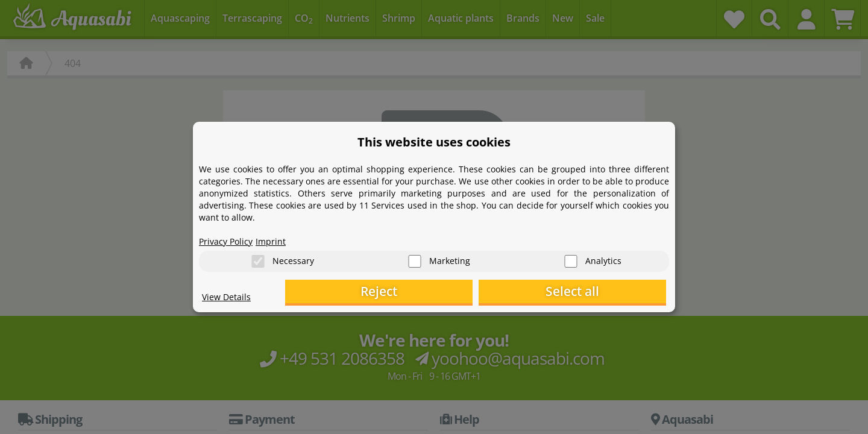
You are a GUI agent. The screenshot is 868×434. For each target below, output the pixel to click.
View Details (229, 299)
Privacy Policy (230, 239)
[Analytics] (571, 259)
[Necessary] (258, 259)
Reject (480, 293)
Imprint (280, 239)
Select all (606, 293)
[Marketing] (415, 259)
